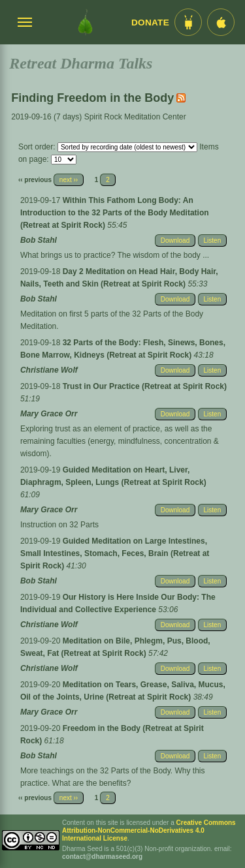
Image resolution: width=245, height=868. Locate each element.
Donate (150, 23)
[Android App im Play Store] (188, 22)
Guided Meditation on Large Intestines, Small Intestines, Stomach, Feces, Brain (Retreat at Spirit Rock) (115, 553)
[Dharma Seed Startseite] (85, 22)
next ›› (69, 180)
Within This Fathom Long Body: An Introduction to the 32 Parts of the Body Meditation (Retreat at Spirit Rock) (115, 213)
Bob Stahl (39, 240)
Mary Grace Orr (49, 414)
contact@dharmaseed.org (102, 857)
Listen (213, 240)
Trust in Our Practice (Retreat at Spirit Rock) (145, 386)
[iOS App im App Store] (221, 22)
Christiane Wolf (49, 370)
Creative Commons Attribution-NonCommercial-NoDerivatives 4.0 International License (149, 830)
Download (175, 240)
